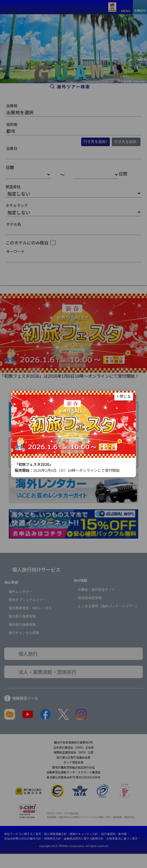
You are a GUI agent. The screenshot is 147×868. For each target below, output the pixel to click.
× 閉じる (124, 396)
